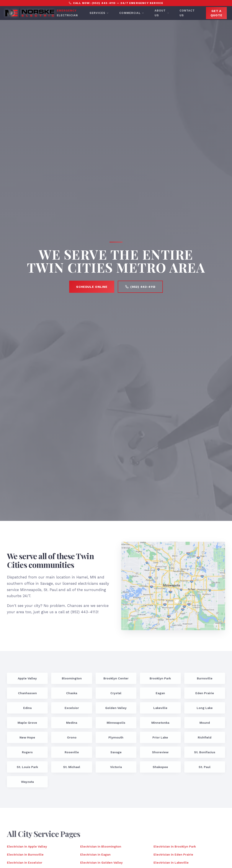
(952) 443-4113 (140, 287)
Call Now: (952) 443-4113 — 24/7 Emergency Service (116, 3)
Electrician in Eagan (95, 856)
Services (99, 13)
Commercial (132, 13)
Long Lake (205, 710)
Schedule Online (92, 287)
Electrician (67, 13)
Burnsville (205, 680)
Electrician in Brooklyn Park (175, 848)
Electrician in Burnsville (25, 856)
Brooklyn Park (160, 680)
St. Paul (205, 769)
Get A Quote (216, 13)
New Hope (27, 739)
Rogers (27, 754)
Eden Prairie (205, 695)
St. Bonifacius (205, 754)
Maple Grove (27, 725)
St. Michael (72, 769)
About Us (162, 13)
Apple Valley (27, 680)
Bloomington (72, 680)
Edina (27, 710)
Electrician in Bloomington (101, 848)
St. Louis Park (27, 769)
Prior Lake (160, 739)
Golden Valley (116, 710)
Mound (205, 725)
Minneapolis (116, 725)
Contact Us (187, 13)
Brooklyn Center (116, 680)
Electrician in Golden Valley (101, 865)
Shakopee (160, 769)
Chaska (72, 695)
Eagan (160, 695)
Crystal (116, 695)
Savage (116, 754)
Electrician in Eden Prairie (173, 856)
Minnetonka (160, 725)
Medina (72, 725)
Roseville (72, 754)
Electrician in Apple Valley (27, 848)
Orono (72, 739)
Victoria (116, 769)
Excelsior (72, 710)
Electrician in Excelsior (25, 865)
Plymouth (116, 739)
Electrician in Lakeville (171, 865)
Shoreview (160, 754)
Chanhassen (27, 695)
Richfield (205, 739)
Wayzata (27, 784)
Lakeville (160, 710)
